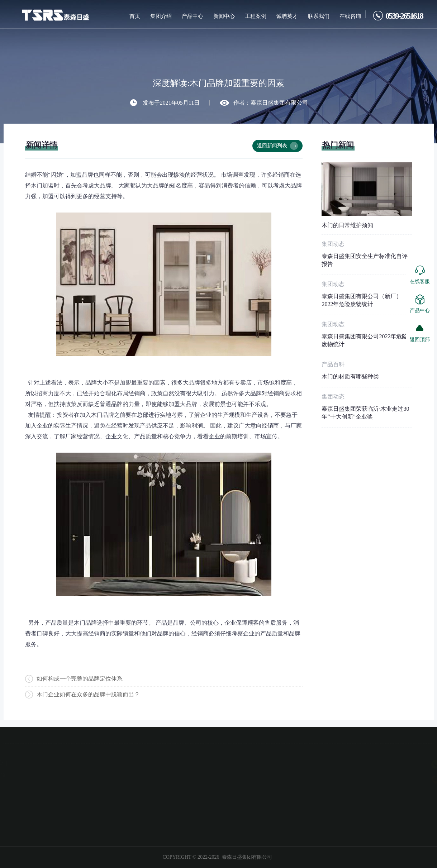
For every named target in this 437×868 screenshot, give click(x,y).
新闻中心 (224, 16)
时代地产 (35, 817)
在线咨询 (350, 16)
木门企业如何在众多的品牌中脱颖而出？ (88, 695)
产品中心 (193, 16)
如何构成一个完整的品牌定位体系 (80, 679)
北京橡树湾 (35, 776)
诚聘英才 (287, 16)
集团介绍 (161, 16)
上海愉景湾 (35, 807)
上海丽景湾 (35, 796)
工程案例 (256, 16)
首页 (135, 16)
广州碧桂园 (35, 786)
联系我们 (319, 16)
